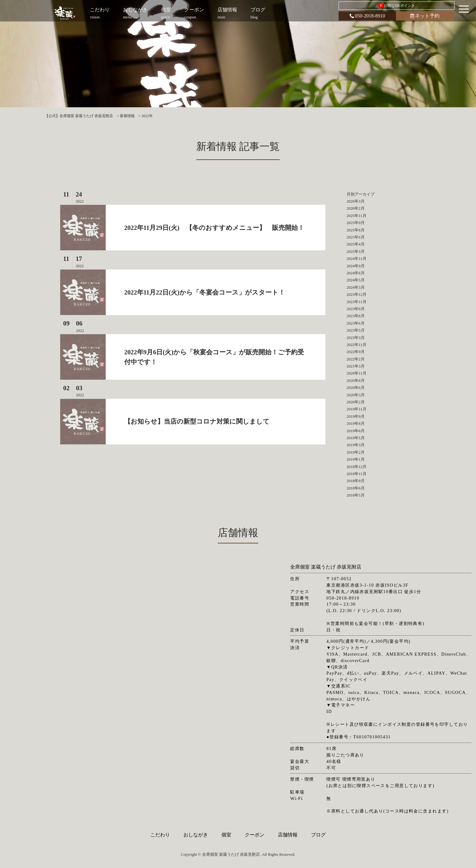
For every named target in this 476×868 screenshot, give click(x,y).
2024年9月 (356, 266)
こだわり (160, 835)
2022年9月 (356, 352)
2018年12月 (357, 467)
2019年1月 (356, 459)
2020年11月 (357, 373)
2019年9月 (356, 416)
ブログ (318, 835)
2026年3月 (356, 201)
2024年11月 (357, 259)
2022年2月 (356, 359)
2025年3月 (356, 251)
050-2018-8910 (367, 16)
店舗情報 (288, 835)
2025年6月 (356, 237)
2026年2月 (356, 208)
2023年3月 (356, 338)
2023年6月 (356, 323)
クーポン (255, 835)
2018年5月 (356, 495)
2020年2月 (356, 402)
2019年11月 (357, 409)
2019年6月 (356, 431)
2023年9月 (356, 309)
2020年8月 (356, 381)
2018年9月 (356, 481)
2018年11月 (357, 474)
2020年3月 (356, 395)
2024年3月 (356, 287)
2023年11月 (357, 302)
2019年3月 (356, 445)
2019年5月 (356, 438)
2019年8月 (356, 423)
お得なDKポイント (396, 6)
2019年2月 (356, 452)
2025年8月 (356, 230)
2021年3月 (356, 366)
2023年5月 (356, 330)
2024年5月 (356, 280)
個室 (226, 835)
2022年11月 (357, 345)
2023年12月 (357, 294)
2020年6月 (356, 388)
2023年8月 (356, 316)
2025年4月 (356, 244)
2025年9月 (356, 223)
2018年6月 (356, 488)
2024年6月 (356, 273)
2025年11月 (357, 216)
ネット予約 (425, 16)
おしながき (196, 835)
